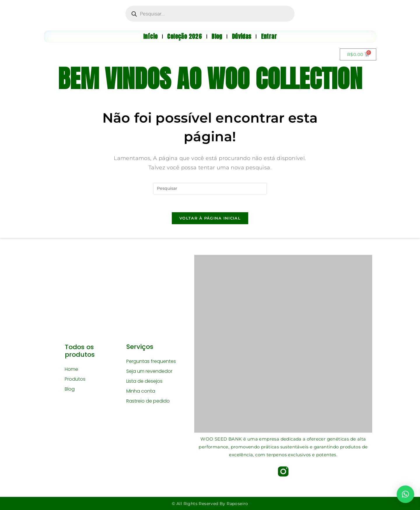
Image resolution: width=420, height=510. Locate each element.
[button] (405, 494)
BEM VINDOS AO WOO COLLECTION (210, 79)
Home (71, 369)
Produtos (75, 379)
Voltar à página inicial (210, 218)
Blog (70, 389)
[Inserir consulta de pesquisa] (210, 189)
